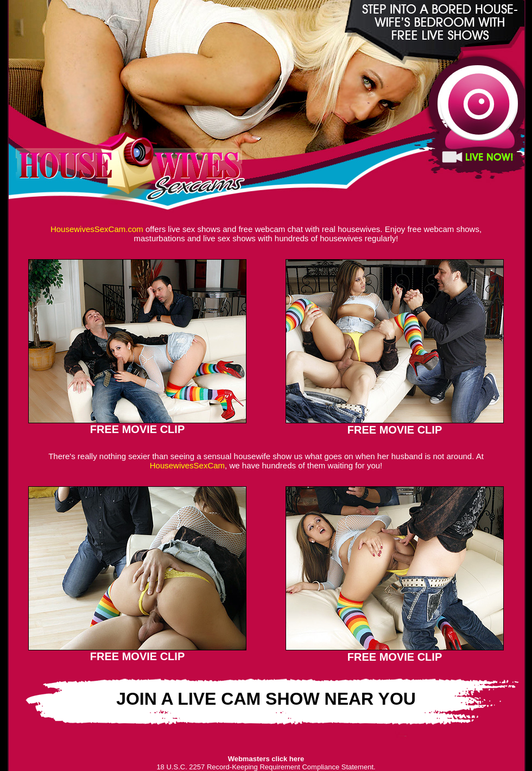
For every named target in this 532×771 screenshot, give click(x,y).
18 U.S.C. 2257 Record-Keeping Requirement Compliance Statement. (266, 767)
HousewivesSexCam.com (97, 229)
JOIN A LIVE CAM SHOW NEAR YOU (266, 699)
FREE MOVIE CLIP (137, 429)
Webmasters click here (266, 759)
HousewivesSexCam (187, 465)
